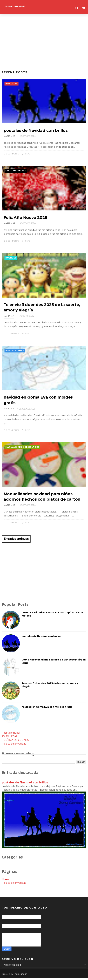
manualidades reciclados (22, 449)
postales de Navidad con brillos (36, 131)
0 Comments (11, 154)
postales (11, 84)
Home (6, 881)
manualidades (15, 352)
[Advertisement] (44, 42)
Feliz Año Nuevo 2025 (25, 218)
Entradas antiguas (16, 540)
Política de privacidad (14, 745)
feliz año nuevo (16, 171)
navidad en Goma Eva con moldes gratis (47, 708)
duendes (11, 259)
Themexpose (20, 976)
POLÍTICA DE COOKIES (15, 742)
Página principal (11, 734)
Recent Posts (15, 72)
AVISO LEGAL (10, 738)
